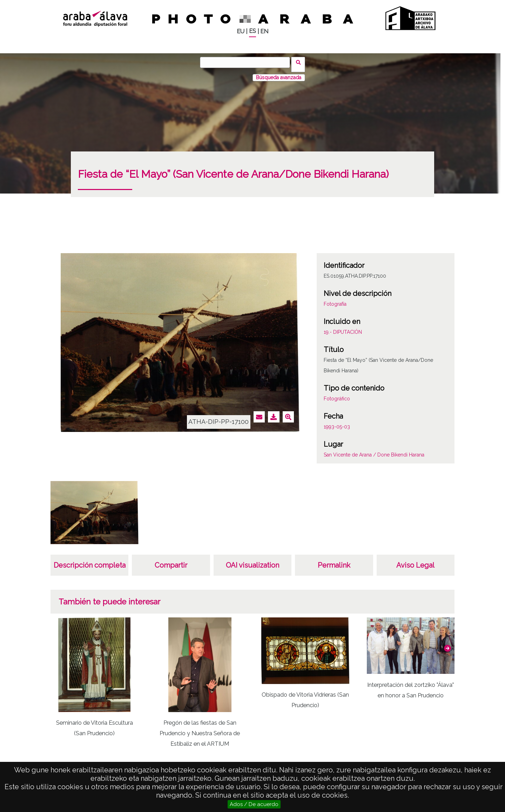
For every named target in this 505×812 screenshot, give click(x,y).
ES (252, 31)
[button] (447, 644)
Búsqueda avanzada (279, 73)
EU (241, 31)
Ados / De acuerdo (254, 804)
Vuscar (300, 62)
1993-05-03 (337, 422)
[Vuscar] (247, 62)
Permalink (334, 561)
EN (264, 31)
